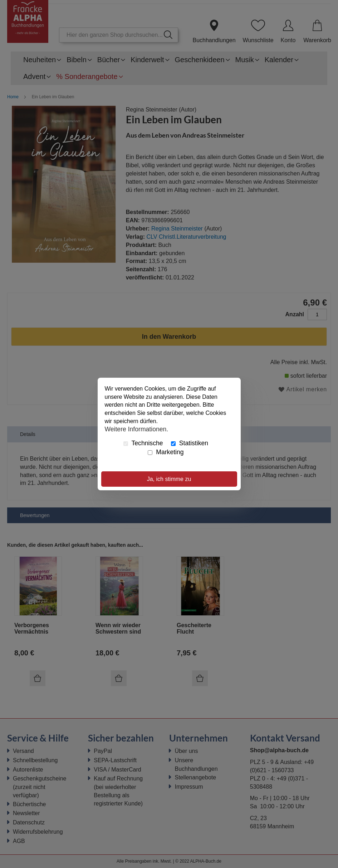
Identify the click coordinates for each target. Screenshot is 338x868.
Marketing (166, 452)
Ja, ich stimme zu (169, 479)
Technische (143, 443)
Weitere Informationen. (137, 429)
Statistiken (190, 443)
